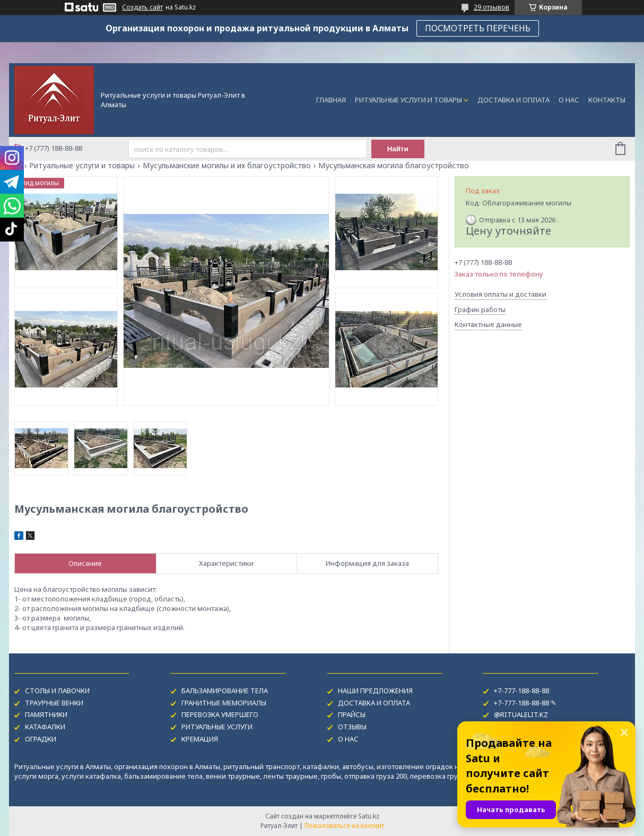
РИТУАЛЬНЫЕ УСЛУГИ (217, 727)
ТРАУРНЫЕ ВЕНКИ (54, 703)
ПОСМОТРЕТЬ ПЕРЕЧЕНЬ (478, 28)
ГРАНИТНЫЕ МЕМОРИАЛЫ (224, 703)
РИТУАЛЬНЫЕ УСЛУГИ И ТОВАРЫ (408, 100)
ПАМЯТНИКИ (46, 714)
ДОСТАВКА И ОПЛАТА (514, 100)
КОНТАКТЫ (607, 100)
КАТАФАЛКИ (45, 727)
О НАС (569, 100)
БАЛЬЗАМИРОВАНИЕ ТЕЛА (225, 691)
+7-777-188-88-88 (521, 691)
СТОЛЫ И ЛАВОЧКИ (57, 691)
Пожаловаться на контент (344, 826)
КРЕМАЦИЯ (200, 739)
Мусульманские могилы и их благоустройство (227, 166)
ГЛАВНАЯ (331, 100)
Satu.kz (369, 816)
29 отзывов (491, 7)
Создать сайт (142, 7)
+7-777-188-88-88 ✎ (525, 703)
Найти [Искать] (398, 149)
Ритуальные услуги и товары (82, 166)
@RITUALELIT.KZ (521, 714)
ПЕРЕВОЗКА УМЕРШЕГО (220, 714)
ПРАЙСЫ (352, 714)
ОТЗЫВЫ (352, 727)
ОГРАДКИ (41, 739)
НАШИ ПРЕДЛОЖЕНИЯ (375, 691)
